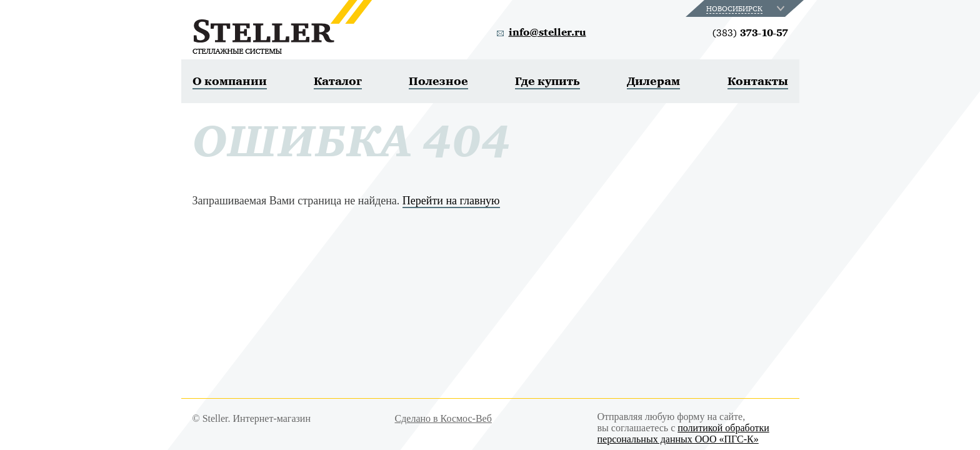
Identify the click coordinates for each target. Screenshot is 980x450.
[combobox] (747, 8)
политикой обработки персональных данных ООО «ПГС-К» (683, 433)
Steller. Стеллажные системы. (282, 27)
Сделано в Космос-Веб (443, 418)
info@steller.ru (547, 32)
